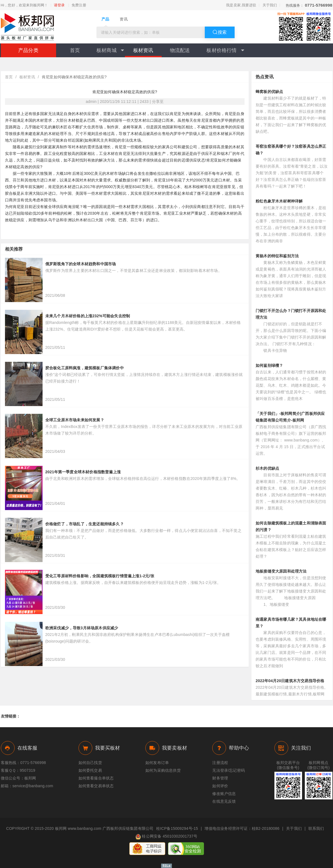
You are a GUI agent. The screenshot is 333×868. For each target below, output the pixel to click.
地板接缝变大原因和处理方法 (281, 571)
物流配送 (180, 50)
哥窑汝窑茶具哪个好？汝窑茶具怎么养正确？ (291, 150)
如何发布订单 (157, 763)
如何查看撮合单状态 (96, 778)
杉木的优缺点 (267, 468)
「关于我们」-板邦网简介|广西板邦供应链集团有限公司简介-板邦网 (290, 417)
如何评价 (220, 786)
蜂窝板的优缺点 (269, 92)
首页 (75, 50)
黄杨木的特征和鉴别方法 (277, 256)
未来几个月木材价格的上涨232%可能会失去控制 (88, 316)
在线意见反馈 (224, 801)
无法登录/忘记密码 (229, 770)
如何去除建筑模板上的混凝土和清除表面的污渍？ (291, 526)
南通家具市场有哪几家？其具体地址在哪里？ (291, 623)
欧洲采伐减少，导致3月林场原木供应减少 (82, 628)
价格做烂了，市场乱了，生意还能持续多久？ (85, 524)
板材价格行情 (225, 50)
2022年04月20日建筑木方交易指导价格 (290, 681)
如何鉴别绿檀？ (269, 365)
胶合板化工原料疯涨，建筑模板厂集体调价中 (85, 368)
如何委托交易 (90, 770)
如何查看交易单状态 (96, 786)
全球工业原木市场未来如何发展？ (75, 420)
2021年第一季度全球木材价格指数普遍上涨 (83, 472)
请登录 (59, 5)
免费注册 (79, 5)
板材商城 (110, 50)
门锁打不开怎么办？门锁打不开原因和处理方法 (291, 314)
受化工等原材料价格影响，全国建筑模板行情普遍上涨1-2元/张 (100, 576)
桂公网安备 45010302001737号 (166, 837)
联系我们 (316, 828)
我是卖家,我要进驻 (241, 5)
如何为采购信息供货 (163, 770)
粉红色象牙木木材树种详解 (279, 201)
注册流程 (220, 763)
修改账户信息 (224, 794)
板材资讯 (143, 50)
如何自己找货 (90, 763)
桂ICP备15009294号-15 (177, 828)
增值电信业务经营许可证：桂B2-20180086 (242, 828)
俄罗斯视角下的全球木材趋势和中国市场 (81, 264)
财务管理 (220, 778)
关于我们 (270, 5)
